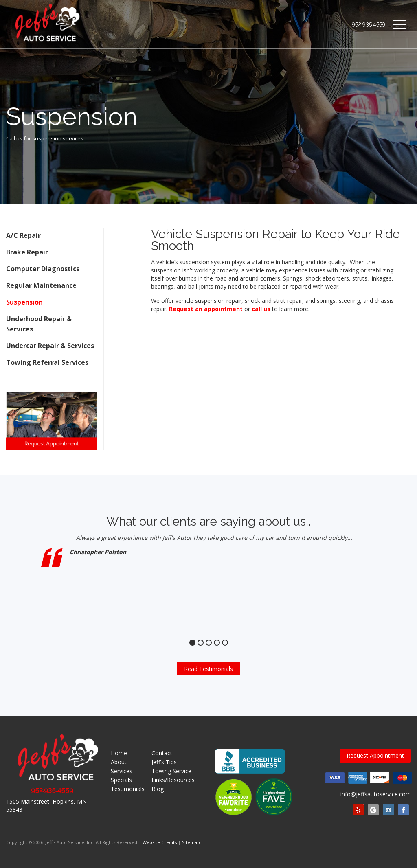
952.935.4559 (369, 24)
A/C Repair (23, 235)
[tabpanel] (209, 580)
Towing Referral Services (47, 362)
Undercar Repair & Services (50, 346)
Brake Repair (27, 252)
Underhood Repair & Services (39, 324)
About (119, 762)
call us (261, 309)
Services (122, 771)
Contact (162, 753)
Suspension (24, 302)
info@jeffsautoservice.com (376, 794)
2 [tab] (201, 643)
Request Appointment (375, 755)
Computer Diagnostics (43, 269)
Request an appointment (206, 309)
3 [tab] (209, 643)
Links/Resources (173, 780)
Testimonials (128, 789)
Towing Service (171, 771)
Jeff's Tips (164, 762)
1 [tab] (192, 643)
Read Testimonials (208, 669)
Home (119, 753)
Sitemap (191, 842)
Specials (121, 780)
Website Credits (160, 842)
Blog (158, 789)
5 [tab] (225, 643)
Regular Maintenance (41, 285)
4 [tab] (217, 643)
